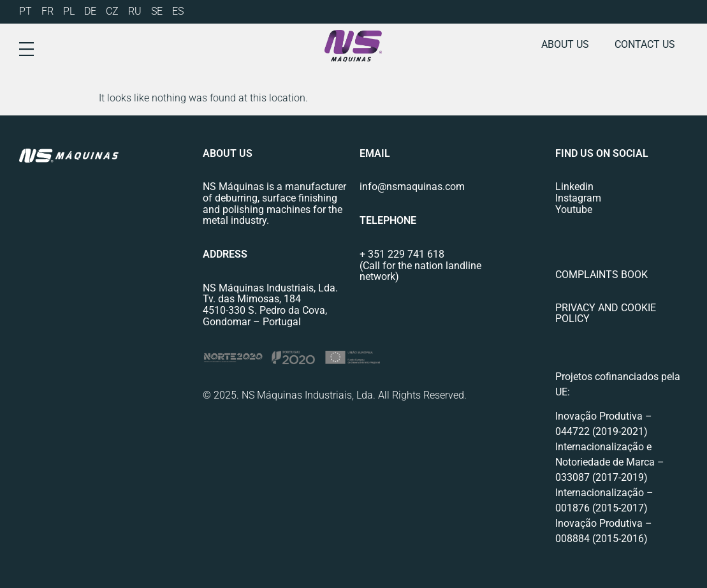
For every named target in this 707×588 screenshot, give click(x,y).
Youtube (574, 209)
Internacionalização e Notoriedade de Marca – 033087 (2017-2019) (610, 462)
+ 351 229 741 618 (402, 254)
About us (565, 44)
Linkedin (574, 187)
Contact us (645, 44)
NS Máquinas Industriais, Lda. (270, 288)
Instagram (578, 198)
